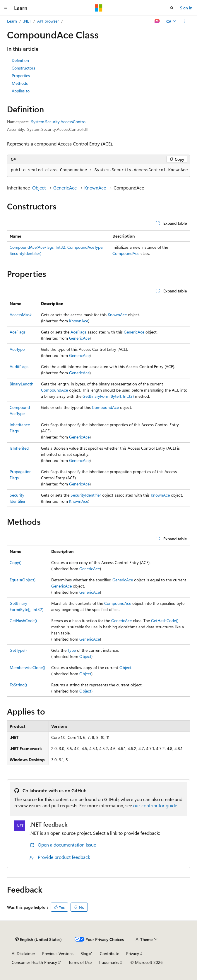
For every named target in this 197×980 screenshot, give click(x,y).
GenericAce (65, 188)
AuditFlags (19, 367)
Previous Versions (58, 953)
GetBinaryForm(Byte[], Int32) (108, 396)
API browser (48, 21)
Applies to (21, 91)
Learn (12, 21)
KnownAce (95, 188)
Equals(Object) (23, 580)
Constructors (23, 68)
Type (72, 650)
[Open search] (172, 8)
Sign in (186, 8)
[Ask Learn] (157, 21)
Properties (21, 76)
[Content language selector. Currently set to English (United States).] (38, 940)
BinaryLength (22, 384)
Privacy (133, 953)
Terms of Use (80, 962)
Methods (20, 83)
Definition (20, 60)
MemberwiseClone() (27, 667)
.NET (27, 21)
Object (39, 188)
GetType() (18, 650)
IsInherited (19, 448)
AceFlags (18, 332)
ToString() (18, 685)
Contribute (109, 953)
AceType (17, 349)
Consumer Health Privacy (34, 962)
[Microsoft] (99, 8)
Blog (84, 953)
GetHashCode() (23, 621)
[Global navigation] (6, 8)
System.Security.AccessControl (59, 122)
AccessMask (21, 315)
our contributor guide (155, 805)
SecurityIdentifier (86, 495)
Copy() (16, 562)
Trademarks (109, 962)
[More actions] (185, 21)
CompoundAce (126, 253)
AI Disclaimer (23, 953)
